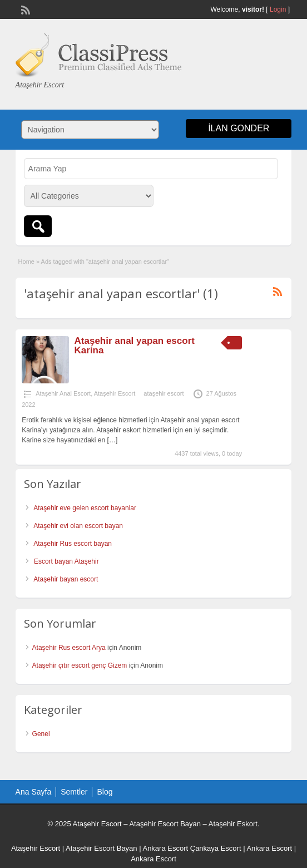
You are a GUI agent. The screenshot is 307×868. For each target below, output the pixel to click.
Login (278, 9)
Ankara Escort (165, 848)
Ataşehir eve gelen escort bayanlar (85, 508)
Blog (105, 792)
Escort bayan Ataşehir (66, 561)
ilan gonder (239, 128)
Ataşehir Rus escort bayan (73, 544)
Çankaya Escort (216, 848)
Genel (41, 734)
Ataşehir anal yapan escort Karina (135, 346)
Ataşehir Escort (115, 393)
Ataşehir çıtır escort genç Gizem (80, 665)
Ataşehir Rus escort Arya (69, 648)
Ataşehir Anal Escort (63, 393)
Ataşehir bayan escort (66, 579)
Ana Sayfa (34, 792)
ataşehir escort (164, 393)
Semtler (74, 792)
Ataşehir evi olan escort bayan (78, 526)
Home (26, 262)
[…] (113, 440)
